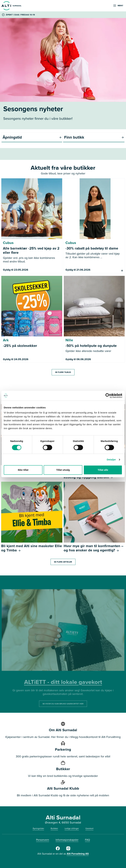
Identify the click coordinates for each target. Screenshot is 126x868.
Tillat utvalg (63, 470)
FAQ (87, 840)
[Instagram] (68, 850)
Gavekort (89, 828)
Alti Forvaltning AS (78, 854)
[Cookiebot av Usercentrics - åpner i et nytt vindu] (108, 396)
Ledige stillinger (72, 828)
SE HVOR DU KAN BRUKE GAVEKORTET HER (63, 704)
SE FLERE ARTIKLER (63, 562)
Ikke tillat (23, 470)
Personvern (43, 840)
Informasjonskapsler (67, 840)
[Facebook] (58, 850)
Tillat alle (103, 470)
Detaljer (111, 460)
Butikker (54, 828)
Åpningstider (38, 828)
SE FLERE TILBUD (63, 372)
